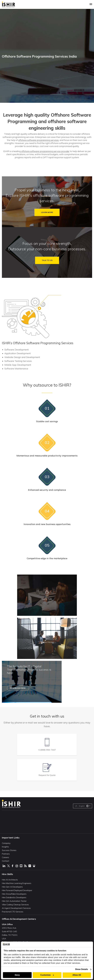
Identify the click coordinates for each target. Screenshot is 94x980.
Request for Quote (47, 775)
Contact (6, 861)
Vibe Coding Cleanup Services (15, 905)
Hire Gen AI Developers (12, 887)
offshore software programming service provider (45, 151)
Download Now (18, 688)
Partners (6, 854)
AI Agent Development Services (16, 908)
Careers (5, 857)
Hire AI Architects (10, 880)
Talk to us (47, 260)
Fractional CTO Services (13, 912)
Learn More (47, 212)
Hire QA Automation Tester (14, 901)
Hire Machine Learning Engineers (17, 883)
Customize (47, 975)
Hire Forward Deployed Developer (17, 890)
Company (6, 843)
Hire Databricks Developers (14, 897)
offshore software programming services (38, 140)
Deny (17, 975)
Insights (5, 847)
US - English (82, 806)
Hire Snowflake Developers (14, 894)
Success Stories (9, 850)
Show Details (81, 969)
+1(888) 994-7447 (47, 750)
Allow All (77, 975)
